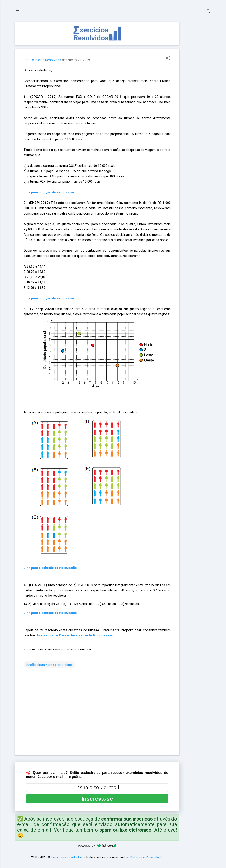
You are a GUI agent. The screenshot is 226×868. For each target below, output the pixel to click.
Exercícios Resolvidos (67, 857)
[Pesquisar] (209, 12)
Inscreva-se (97, 799)
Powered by (97, 845)
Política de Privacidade (146, 857)
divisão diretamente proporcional (49, 665)
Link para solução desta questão (49, 298)
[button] (168, 59)
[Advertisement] (197, 88)
